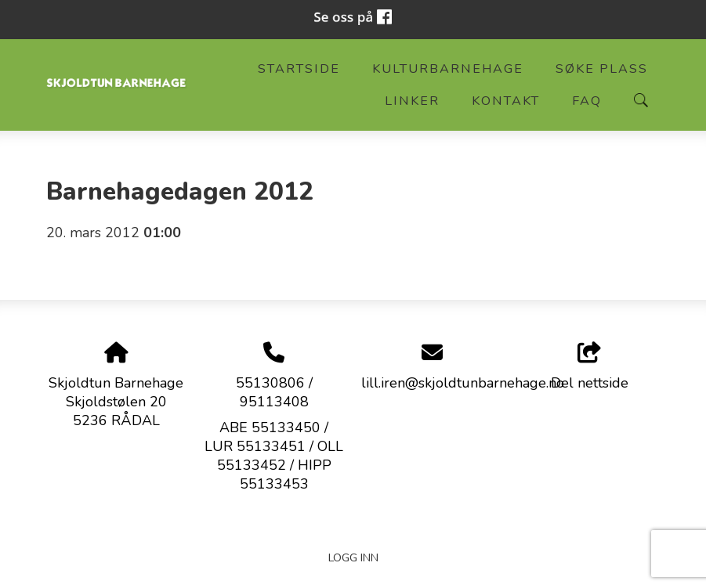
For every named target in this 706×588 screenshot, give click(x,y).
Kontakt (506, 101)
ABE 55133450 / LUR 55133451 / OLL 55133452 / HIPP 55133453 (274, 456)
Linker (412, 101)
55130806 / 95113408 (274, 392)
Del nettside (590, 368)
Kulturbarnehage (448, 69)
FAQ (587, 101)
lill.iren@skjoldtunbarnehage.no (463, 383)
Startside (299, 69)
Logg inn (353, 557)
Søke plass (602, 69)
